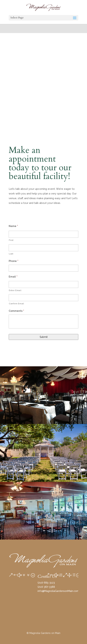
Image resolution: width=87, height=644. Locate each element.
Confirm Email (16, 304)
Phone (13, 261)
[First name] (43, 234)
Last (11, 254)
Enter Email (15, 290)
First (11, 240)
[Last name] (43, 248)
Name (13, 226)
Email (13, 277)
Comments (16, 311)
